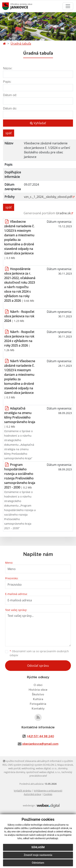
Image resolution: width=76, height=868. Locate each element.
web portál (14, 768)
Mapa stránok (65, 765)
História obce (38, 690)
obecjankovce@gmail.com (40, 744)
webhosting (28, 768)
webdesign (29, 805)
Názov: (8, 68)
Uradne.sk (63, 213)
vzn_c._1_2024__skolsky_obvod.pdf (48, 197)
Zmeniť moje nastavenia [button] (38, 855)
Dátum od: (10, 95)
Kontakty (38, 709)
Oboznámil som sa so (39, 653)
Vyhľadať (38, 123)
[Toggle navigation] (68, 6)
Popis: (7, 82)
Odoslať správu (38, 666)
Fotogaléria (38, 704)
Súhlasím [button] (38, 847)
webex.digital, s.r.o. (46, 768)
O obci (38, 685)
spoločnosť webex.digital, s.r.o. (43, 772)
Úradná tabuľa (21, 44)
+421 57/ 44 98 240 (40, 736)
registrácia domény (14, 772)
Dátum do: (10, 108)
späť (9, 133)
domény (63, 768)
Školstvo (38, 694)
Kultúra (38, 699)
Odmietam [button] (38, 863)
